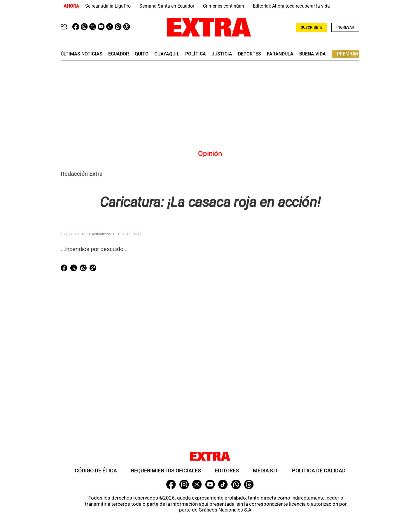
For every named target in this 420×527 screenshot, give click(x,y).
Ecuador (119, 54)
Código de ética (96, 471)
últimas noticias (82, 54)
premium (347, 54)
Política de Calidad (319, 471)
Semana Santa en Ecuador (167, 6)
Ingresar (345, 27)
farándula (280, 54)
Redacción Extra (82, 174)
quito (142, 54)
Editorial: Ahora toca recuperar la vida (291, 6)
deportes (250, 54)
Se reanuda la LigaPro (108, 6)
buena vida (313, 54)
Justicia (222, 54)
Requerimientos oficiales (166, 471)
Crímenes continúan (224, 6)
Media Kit (265, 471)
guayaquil (167, 54)
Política (196, 54)
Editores (227, 471)
